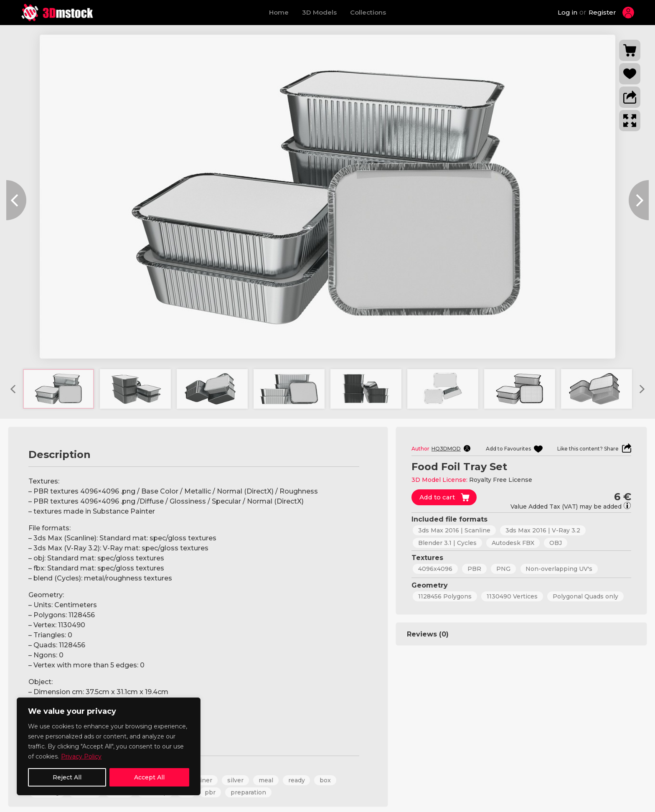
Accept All (149, 777)
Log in (567, 12)
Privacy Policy (81, 756)
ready (297, 780)
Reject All (67, 777)
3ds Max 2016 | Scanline (454, 530)
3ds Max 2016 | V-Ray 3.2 (543, 530)
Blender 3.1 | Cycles (447, 542)
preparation (249, 792)
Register (602, 12)
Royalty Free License (501, 480)
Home (279, 12)
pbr (211, 792)
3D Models (319, 12)
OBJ (556, 542)
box (326, 780)
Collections (368, 12)
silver (236, 780)
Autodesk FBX (513, 542)
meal (267, 780)
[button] (630, 97)
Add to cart (438, 497)
